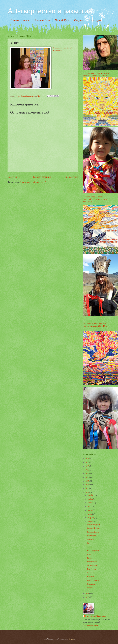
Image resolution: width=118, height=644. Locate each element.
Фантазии (91, 539)
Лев (88, 543)
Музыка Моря (92, 565)
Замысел (90, 547)
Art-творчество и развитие (50, 11)
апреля (90, 510)
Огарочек (91, 573)
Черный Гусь (62, 20)
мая (89, 506)
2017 (87, 474)
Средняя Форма (93, 528)
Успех (89, 558)
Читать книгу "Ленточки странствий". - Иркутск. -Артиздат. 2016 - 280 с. (96, 199)
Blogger (72, 639)
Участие (90, 588)
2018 (87, 470)
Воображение (92, 562)
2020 (87, 463)
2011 (87, 594)
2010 (87, 597)
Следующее (14, 177)
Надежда (90, 577)
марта (90, 514)
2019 (87, 466)
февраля (91, 518)
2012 (87, 492)
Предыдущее (71, 177)
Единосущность (93, 580)
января (90, 521)
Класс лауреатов (93, 551)
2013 (87, 488)
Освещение (91, 584)
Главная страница (20, 20)
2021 (87, 459)
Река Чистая (92, 569)
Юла (89, 554)
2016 (87, 477)
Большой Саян (42, 20)
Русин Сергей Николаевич (96, 616)
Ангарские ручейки (94, 525)
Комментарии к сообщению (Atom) (33, 182)
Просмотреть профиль (91, 625)
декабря (91, 495)
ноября (90, 499)
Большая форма (93, 532)
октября (91, 503)
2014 (87, 485)
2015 (87, 481)
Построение (92, 536)
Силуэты (79, 20)
